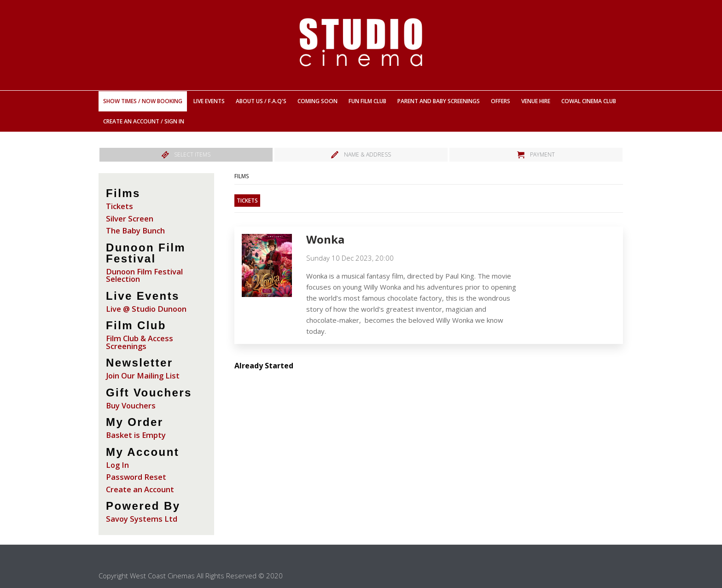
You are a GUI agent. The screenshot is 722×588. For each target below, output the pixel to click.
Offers (501, 101)
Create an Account (140, 489)
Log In (117, 465)
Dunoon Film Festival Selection (144, 275)
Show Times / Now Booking (143, 101)
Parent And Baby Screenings (439, 101)
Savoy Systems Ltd (142, 519)
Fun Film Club (367, 101)
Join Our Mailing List (143, 376)
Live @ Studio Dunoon (146, 309)
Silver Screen (130, 218)
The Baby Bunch (135, 230)
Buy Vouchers (131, 405)
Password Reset (136, 477)
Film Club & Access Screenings (140, 342)
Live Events (209, 101)
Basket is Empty (136, 435)
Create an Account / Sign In (144, 121)
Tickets (119, 206)
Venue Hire (536, 101)
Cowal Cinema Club (589, 101)
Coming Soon (317, 101)
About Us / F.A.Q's (261, 101)
